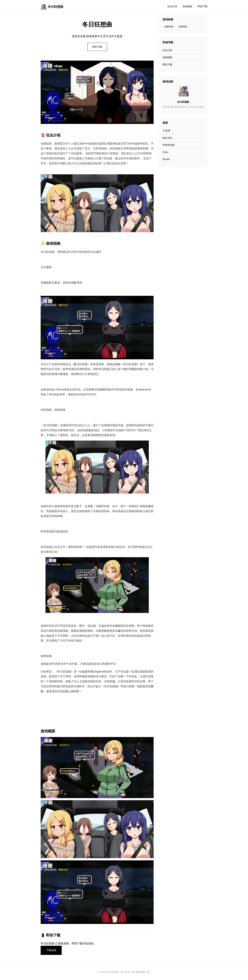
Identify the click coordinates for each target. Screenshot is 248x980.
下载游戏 (51, 950)
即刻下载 (203, 6)
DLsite (166, 159)
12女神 (166, 131)
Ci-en (165, 152)
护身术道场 (169, 145)
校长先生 (167, 138)
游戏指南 (187, 6)
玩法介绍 (172, 6)
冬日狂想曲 (52, 7)
